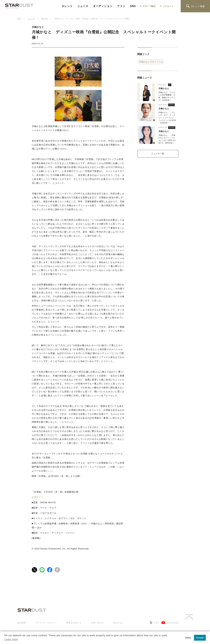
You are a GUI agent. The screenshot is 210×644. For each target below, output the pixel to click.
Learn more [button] (11, 639)
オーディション (103, 6)
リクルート (168, 6)
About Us (118, 623)
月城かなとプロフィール (151, 62)
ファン (121, 6)
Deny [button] (188, 638)
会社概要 (21, 623)
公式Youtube (170, 623)
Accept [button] (200, 638)
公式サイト (38, 497)
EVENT (171, 105)
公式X (154, 623)
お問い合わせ (97, 623)
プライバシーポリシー (46, 623)
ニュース (83, 6)
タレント (67, 6)
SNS (133, 6)
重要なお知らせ (74, 623)
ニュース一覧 (158, 154)
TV (170, 85)
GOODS (172, 128)
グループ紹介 (149, 6)
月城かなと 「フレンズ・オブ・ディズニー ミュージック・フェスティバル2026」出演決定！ (167, 118)
